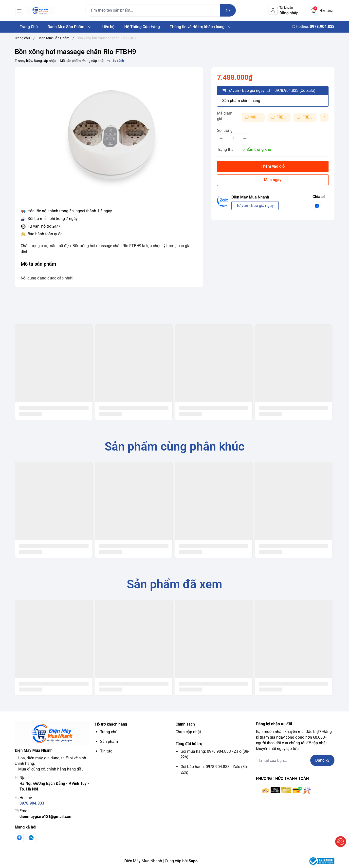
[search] (239, 10)
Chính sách (185, 724)
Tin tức (106, 751)
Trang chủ (109, 732)
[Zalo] (31, 838)
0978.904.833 (32, 803)
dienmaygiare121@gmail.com (46, 817)
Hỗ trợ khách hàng (111, 724)
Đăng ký (322, 760)
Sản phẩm (109, 741)
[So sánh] (115, 61)
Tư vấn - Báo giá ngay (255, 206)
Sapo (193, 861)
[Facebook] (19, 838)
